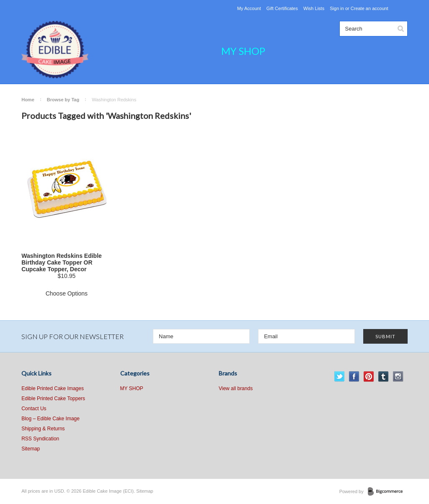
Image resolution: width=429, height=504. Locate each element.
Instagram (398, 377)
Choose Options (67, 293)
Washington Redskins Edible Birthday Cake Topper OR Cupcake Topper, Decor (62, 262)
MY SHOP (243, 51)
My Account (249, 8)
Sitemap (31, 449)
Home (28, 100)
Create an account (370, 8)
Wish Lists (314, 8)
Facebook (354, 377)
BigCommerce (388, 492)
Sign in (337, 8)
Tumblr (384, 377)
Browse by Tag (63, 100)
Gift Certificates (282, 8)
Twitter (340, 377)
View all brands (236, 388)
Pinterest (369, 377)
